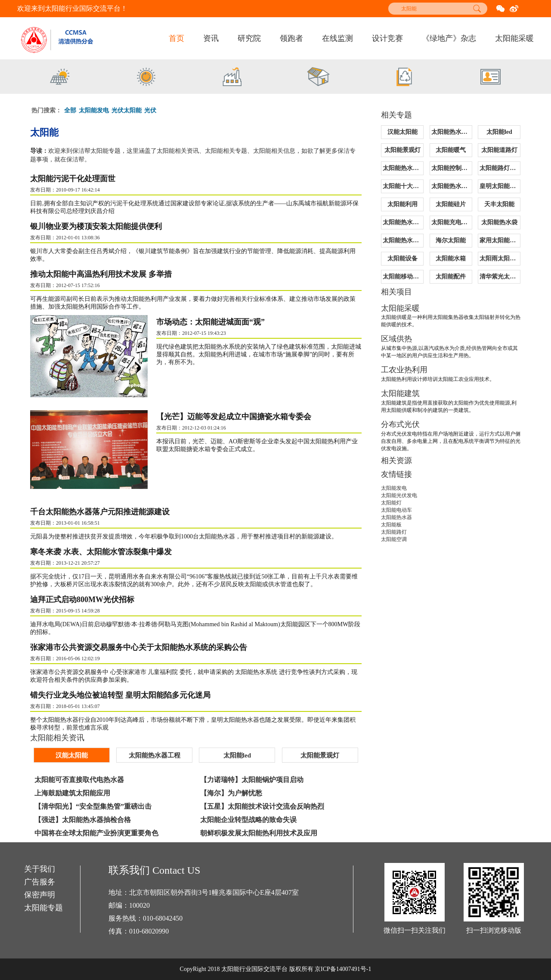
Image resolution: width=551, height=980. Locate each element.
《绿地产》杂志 (449, 38)
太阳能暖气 (451, 150)
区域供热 (396, 339)
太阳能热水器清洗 (403, 222)
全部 (70, 110)
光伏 (150, 110)
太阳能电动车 (396, 510)
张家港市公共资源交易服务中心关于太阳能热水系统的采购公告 (139, 647)
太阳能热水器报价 (403, 168)
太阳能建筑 (400, 393)
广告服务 (40, 882)
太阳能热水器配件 (452, 186)
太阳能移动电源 (403, 277)
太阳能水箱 (451, 258)
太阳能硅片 (451, 204)
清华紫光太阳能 (500, 277)
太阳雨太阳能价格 (500, 258)
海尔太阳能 (451, 240)
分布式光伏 (400, 424)
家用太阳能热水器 (500, 240)
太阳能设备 (402, 258)
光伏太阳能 (127, 110)
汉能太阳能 (402, 132)
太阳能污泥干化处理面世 (73, 179)
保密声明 (40, 895)
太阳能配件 (451, 277)
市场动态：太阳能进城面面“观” (214, 322)
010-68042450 (163, 918)
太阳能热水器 (396, 517)
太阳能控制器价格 (452, 168)
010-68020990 (149, 931)
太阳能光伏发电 (399, 495)
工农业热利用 (404, 370)
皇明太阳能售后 (500, 186)
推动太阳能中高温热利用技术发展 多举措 (101, 274)
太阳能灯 (391, 503)
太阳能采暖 (514, 38)
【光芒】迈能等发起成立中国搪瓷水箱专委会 (237, 417)
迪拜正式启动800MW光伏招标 (82, 599)
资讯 (211, 38)
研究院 (249, 38)
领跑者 (291, 38)
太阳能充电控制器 (452, 222)
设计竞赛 (387, 38)
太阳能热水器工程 (452, 132)
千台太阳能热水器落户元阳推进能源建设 (100, 511)
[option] (60, 78)
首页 (176, 38)
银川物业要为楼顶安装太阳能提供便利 (96, 226)
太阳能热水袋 (499, 222)
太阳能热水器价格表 (403, 240)
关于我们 (40, 869)
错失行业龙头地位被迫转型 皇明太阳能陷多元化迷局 (120, 695)
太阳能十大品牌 (403, 186)
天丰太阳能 (499, 204)
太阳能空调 (394, 539)
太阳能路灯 (394, 532)
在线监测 (337, 38)
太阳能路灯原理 (500, 168)
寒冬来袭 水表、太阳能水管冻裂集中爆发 (101, 551)
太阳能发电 (94, 110)
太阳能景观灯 (402, 150)
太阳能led (499, 132)
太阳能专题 (43, 908)
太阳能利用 (402, 204)
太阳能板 (391, 525)
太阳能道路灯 (499, 150)
